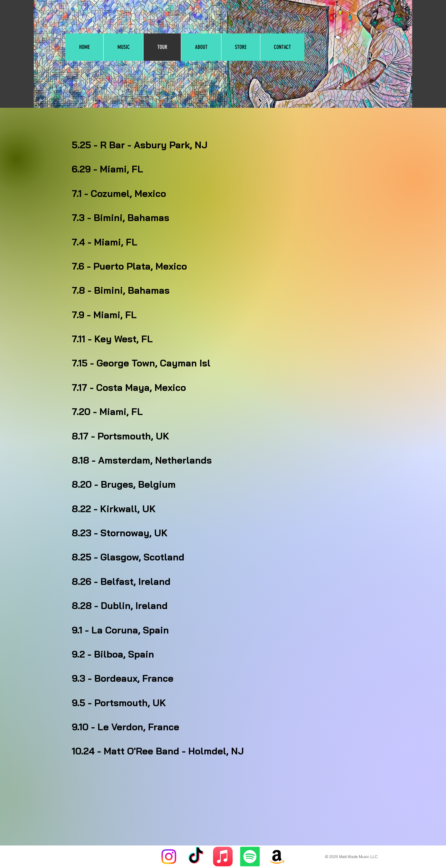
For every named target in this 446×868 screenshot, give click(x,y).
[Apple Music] (223, 857)
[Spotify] (250, 857)
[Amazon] (277, 857)
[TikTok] (196, 857)
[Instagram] (169, 857)
